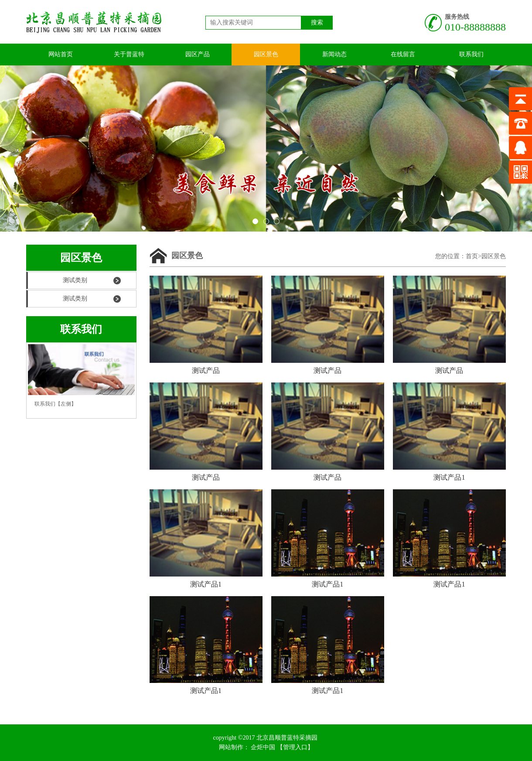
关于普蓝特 (129, 54)
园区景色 (266, 54)
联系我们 (471, 54)
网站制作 (231, 747)
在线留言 (403, 54)
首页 (472, 256)
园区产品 (198, 54)
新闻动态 (334, 54)
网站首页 (61, 54)
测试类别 (75, 280)
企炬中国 (263, 747)
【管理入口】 (295, 747)
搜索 (317, 22)
